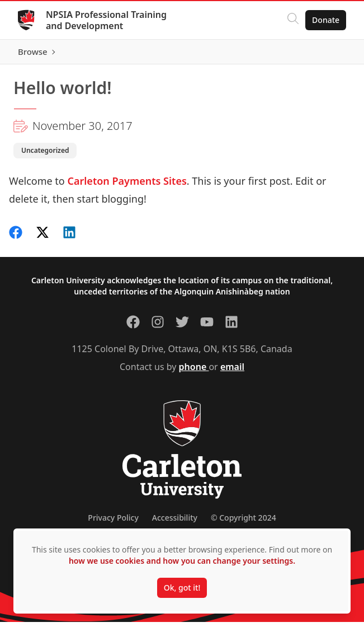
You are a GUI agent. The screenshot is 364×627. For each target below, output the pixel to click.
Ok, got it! (182, 588)
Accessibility (175, 523)
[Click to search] (293, 20)
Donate (326, 20)
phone (194, 372)
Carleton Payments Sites (127, 186)
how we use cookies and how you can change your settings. (182, 561)
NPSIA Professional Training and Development (106, 20)
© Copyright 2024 (244, 523)
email (232, 372)
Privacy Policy (113, 523)
